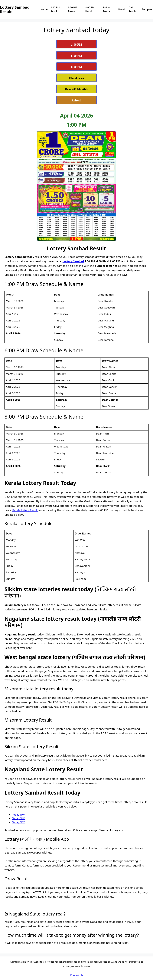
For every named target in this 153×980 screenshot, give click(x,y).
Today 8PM (19, 822)
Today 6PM (19, 818)
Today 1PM (19, 815)
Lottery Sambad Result (15, 9)
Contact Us (77, 975)
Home (44, 9)
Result (122, 9)
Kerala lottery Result (25, 510)
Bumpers (147, 9)
